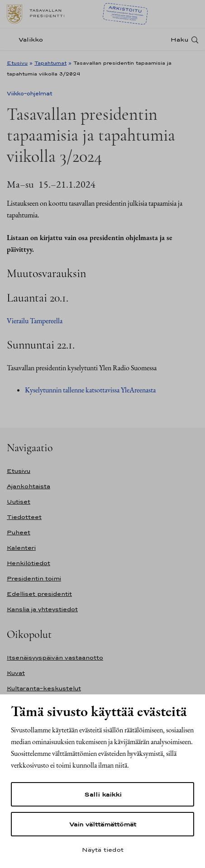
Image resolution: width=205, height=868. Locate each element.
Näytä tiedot (103, 849)
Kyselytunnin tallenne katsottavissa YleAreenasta (91, 390)
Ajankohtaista (29, 486)
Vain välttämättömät (103, 824)
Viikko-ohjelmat (30, 94)
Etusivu (17, 63)
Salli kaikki (103, 794)
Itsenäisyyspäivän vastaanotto (55, 658)
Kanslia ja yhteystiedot (42, 609)
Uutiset (19, 502)
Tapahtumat (50, 63)
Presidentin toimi (34, 578)
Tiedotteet (24, 517)
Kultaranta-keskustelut (44, 688)
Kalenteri (21, 548)
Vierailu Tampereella (35, 321)
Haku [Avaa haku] (180, 40)
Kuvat (16, 673)
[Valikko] (28, 40)
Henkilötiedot (29, 563)
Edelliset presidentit (39, 594)
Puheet (19, 532)
